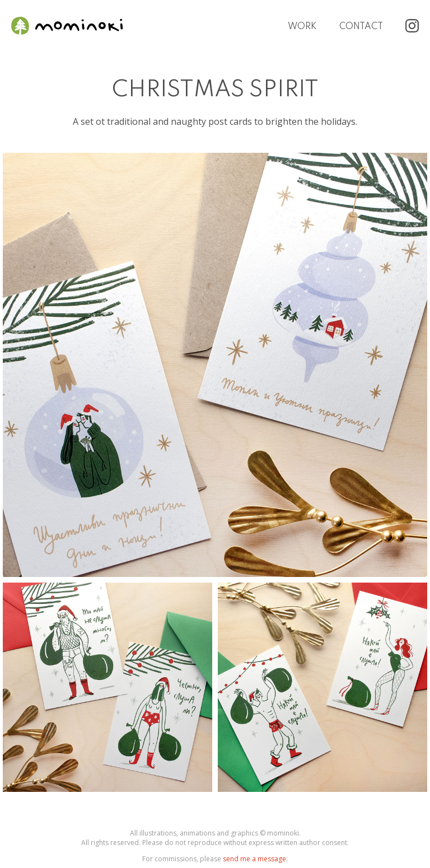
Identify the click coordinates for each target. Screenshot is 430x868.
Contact (361, 27)
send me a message (254, 859)
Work (302, 27)
